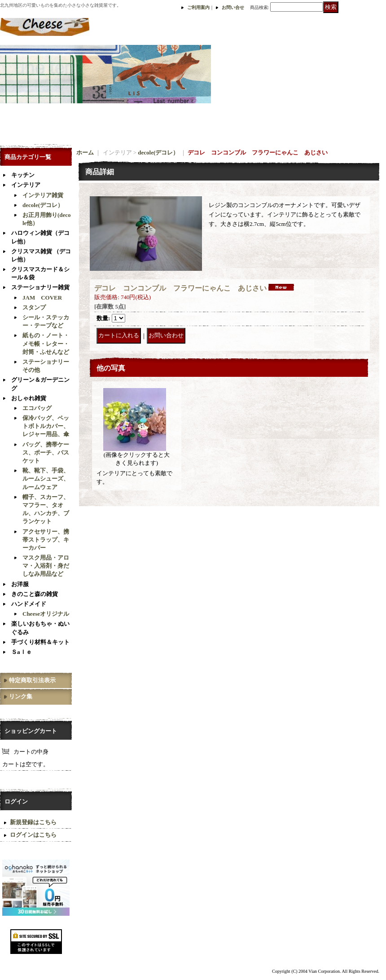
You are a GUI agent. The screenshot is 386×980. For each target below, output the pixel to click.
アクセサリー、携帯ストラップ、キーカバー (46, 540)
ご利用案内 (198, 7)
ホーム (85, 152)
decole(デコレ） (43, 205)
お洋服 (20, 584)
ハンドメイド (29, 604)
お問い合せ (233, 7)
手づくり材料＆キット (40, 642)
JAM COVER (42, 298)
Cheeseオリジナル (46, 614)
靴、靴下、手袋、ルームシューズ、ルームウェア (46, 479)
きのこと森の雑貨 (35, 594)
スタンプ (34, 307)
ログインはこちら (33, 835)
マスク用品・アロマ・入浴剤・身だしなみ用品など (46, 566)
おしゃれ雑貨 (29, 398)
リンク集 (21, 696)
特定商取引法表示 (32, 680)
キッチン (23, 175)
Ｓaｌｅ (22, 652)
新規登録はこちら (33, 822)
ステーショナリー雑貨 (40, 287)
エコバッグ (37, 408)
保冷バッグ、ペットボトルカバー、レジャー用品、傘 (46, 426)
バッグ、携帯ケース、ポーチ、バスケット (46, 452)
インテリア (26, 185)
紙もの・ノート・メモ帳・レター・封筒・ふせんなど (46, 343)
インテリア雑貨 (43, 195)
